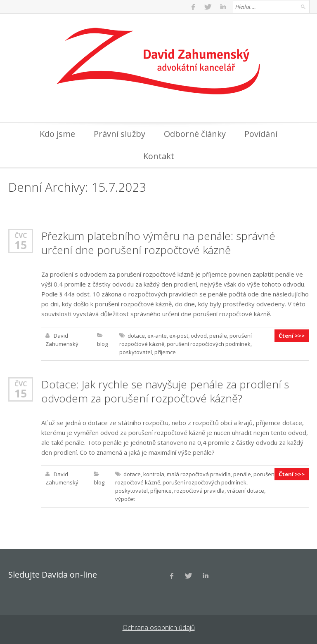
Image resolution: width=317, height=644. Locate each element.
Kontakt (159, 156)
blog (102, 344)
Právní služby (119, 134)
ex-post (179, 336)
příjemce (165, 352)
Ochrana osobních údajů (159, 628)
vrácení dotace (246, 491)
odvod (199, 336)
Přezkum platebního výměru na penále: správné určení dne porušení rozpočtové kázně (158, 243)
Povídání (261, 134)
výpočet (125, 499)
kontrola (154, 474)
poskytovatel (136, 352)
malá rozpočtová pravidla (199, 474)
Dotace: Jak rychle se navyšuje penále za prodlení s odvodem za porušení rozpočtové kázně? (165, 391)
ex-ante (157, 336)
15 (21, 245)
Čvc (21, 235)
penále (218, 336)
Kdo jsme (57, 134)
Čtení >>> (292, 336)
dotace (136, 336)
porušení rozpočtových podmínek (209, 344)
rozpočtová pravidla (199, 491)
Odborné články (195, 134)
